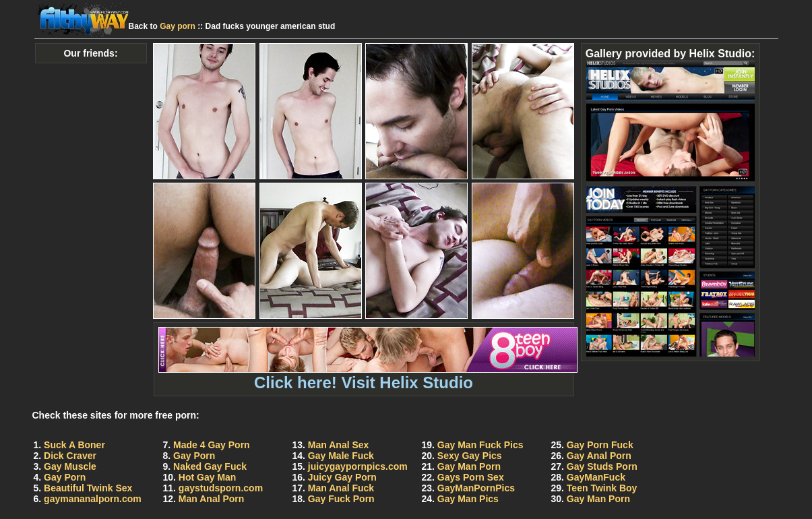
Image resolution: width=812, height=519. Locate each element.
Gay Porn (65, 477)
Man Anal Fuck (341, 488)
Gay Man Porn (469, 466)
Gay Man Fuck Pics (480, 445)
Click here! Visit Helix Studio (368, 375)
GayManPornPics (476, 488)
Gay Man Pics (468, 499)
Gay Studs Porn (602, 466)
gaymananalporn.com (93, 499)
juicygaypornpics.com (358, 466)
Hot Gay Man (208, 477)
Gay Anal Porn (599, 456)
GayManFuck (596, 477)
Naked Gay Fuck (210, 466)
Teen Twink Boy (602, 488)
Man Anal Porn (212, 499)
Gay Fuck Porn (341, 499)
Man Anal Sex (339, 445)
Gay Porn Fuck (600, 445)
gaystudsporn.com (221, 488)
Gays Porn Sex (471, 477)
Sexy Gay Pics (470, 456)
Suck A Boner (74, 445)
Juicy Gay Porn (342, 477)
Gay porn (178, 26)
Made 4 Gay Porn (212, 445)
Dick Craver (70, 456)
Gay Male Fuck (341, 456)
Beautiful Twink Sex (88, 488)
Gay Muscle (70, 466)
